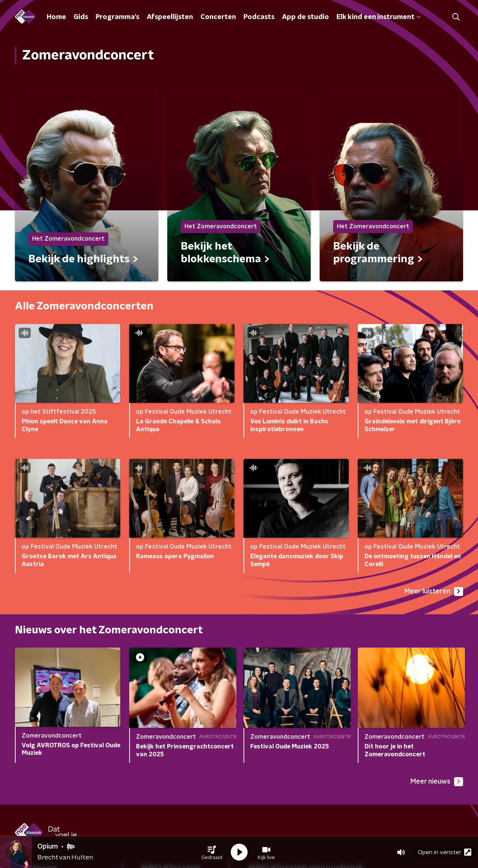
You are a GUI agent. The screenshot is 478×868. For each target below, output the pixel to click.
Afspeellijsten (170, 17)
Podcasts (259, 17)
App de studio (305, 17)
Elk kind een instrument (379, 17)
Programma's (117, 17)
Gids (81, 17)
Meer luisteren (434, 591)
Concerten (218, 17)
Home (56, 17)
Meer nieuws (437, 782)
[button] (212, 852)
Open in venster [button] (445, 852)
